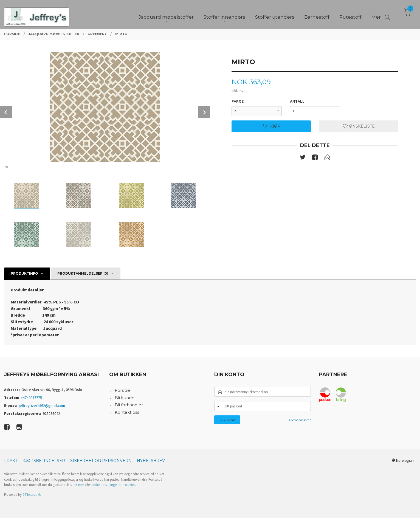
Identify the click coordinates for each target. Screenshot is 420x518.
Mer (376, 14)
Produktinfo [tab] (24, 273)
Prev (6, 112)
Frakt (11, 461)
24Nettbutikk (32, 495)
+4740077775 (31, 398)
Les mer (78, 485)
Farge (238, 101)
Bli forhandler (129, 405)
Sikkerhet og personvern (101, 461)
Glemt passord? (300, 420)
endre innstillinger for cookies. (114, 485)
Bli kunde (125, 398)
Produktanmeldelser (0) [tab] (83, 273)
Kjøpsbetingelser (44, 461)
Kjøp (271, 126)
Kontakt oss (127, 412)
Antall (297, 101)
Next (204, 112)
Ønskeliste (359, 126)
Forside (122, 390)
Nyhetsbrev (151, 461)
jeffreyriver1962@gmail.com (42, 406)
